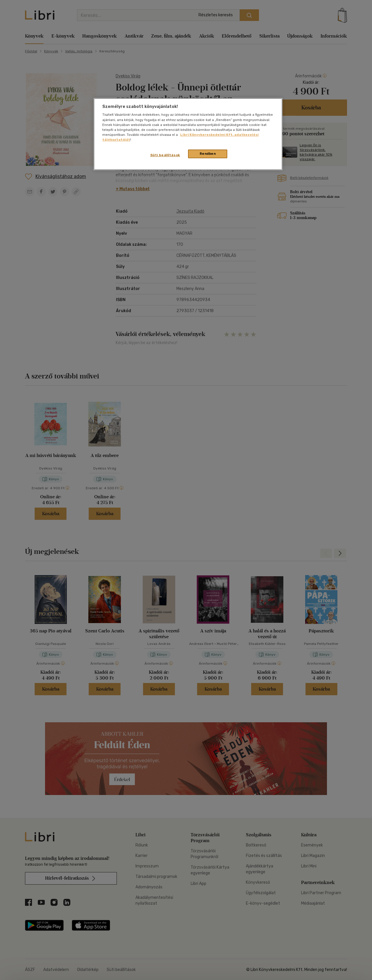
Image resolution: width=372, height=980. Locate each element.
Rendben (208, 154)
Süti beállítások (165, 155)
